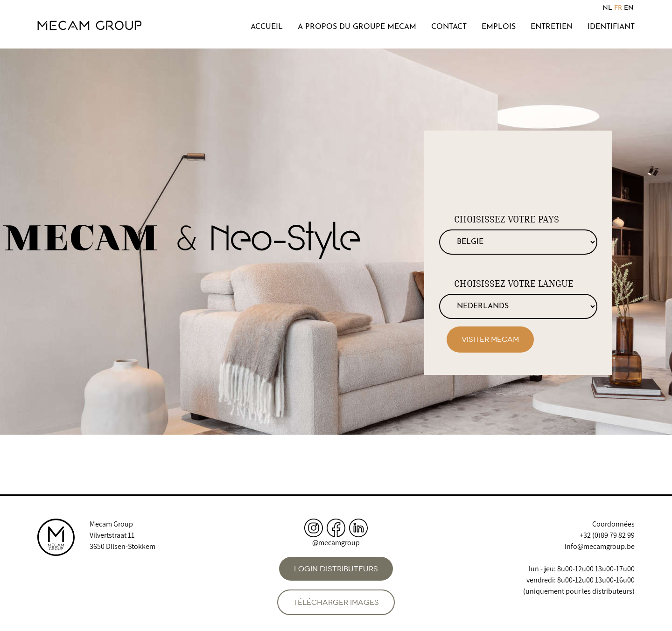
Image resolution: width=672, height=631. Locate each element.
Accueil (267, 27)
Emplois (499, 27)
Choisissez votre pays (507, 219)
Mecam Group (111, 524)
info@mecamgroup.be (600, 546)
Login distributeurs (336, 569)
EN (629, 8)
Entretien (552, 27)
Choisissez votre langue (514, 284)
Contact (449, 27)
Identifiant (611, 27)
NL (607, 8)
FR (618, 8)
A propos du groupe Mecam (357, 27)
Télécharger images (336, 602)
